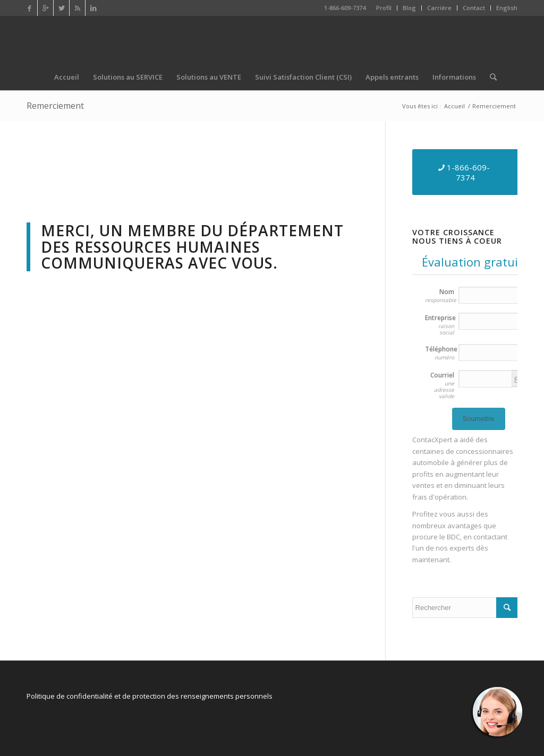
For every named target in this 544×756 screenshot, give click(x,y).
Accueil (454, 106)
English (507, 8)
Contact (474, 8)
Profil (384, 8)
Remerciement (55, 106)
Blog (409, 8)
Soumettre (479, 419)
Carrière (439, 8)
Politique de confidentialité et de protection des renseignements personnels (150, 696)
